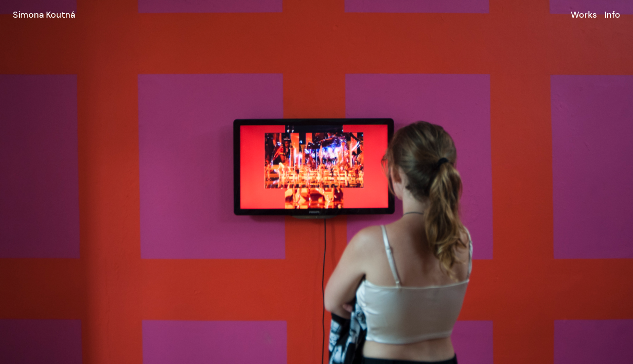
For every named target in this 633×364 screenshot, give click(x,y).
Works (584, 15)
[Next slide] (475, 182)
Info (613, 15)
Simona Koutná (44, 15)
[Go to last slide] (158, 182)
